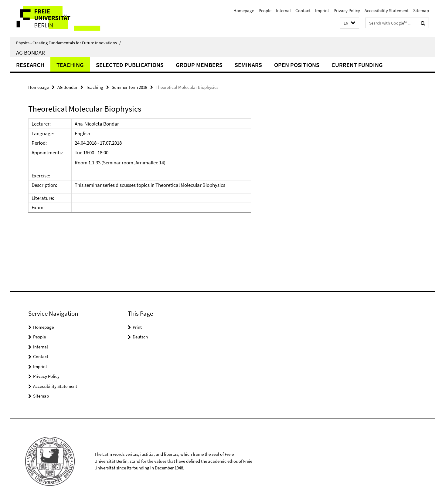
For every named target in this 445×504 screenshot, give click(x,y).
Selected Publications (130, 65)
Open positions (297, 65)
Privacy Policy (347, 10)
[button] (349, 23)
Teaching (70, 65)
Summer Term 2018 (129, 87)
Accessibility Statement (387, 10)
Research (30, 65)
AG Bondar (31, 52)
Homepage (244, 10)
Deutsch (140, 337)
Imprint (322, 10)
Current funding (357, 65)
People (265, 10)
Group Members (199, 65)
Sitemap (421, 10)
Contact (303, 10)
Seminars (248, 65)
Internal (283, 10)
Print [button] (137, 327)
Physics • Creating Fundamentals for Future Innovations (68, 43)
